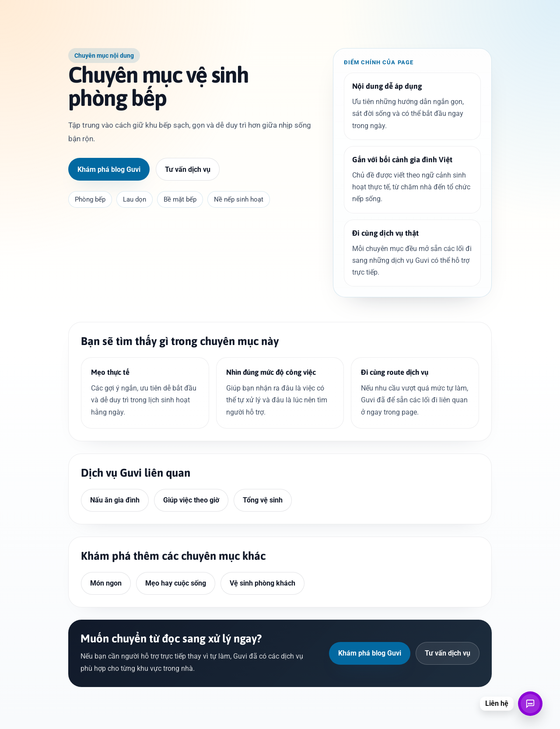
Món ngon (106, 583)
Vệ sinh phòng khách (262, 583)
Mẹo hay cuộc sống (176, 583)
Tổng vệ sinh (263, 500)
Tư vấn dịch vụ (188, 169)
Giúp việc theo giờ (191, 500)
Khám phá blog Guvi (109, 169)
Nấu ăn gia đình (115, 500)
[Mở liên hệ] (530, 704)
